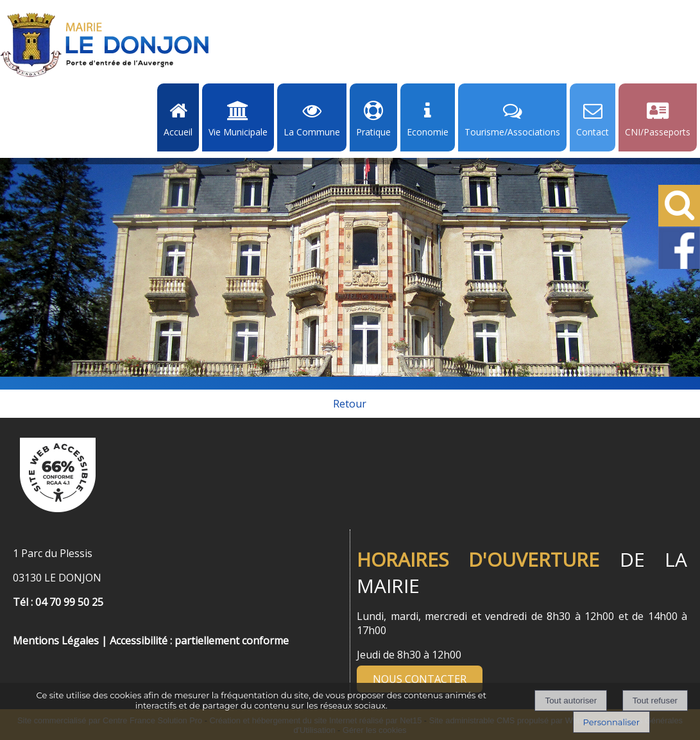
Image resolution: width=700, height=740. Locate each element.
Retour (350, 404)
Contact (593, 132)
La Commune (312, 132)
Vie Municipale (238, 132)
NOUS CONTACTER (420, 679)
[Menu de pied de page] (26, 626)
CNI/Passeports (658, 132)
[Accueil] (105, 45)
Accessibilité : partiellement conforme (199, 641)
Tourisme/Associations (512, 132)
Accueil (178, 132)
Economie (428, 132)
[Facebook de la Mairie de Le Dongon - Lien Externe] (679, 266)
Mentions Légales (56, 641)
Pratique (373, 132)
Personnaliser (611, 722)
